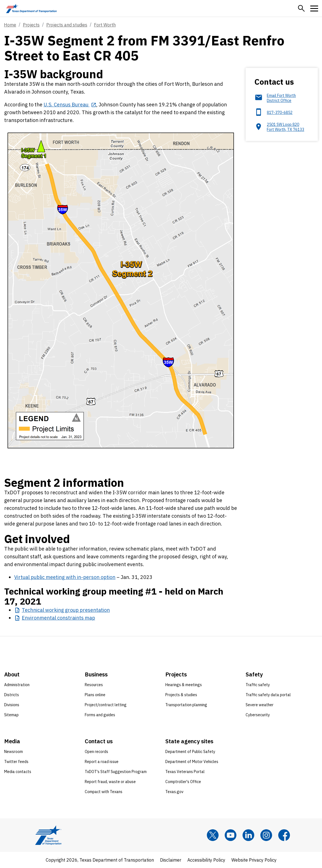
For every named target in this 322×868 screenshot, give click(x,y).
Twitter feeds (16, 762)
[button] (301, 8)
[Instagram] (266, 835)
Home (10, 25)
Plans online (95, 695)
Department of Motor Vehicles (192, 762)
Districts (12, 695)
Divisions (12, 705)
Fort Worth (105, 25)
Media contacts (18, 772)
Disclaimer (171, 860)
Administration (17, 685)
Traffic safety (258, 685)
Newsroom (14, 752)
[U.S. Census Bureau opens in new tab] (70, 105)
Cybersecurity (258, 715)
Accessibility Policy (206, 860)
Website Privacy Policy (254, 860)
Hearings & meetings (184, 685)
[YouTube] (231, 835)
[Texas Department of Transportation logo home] (31, 8)
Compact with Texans (104, 792)
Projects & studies (181, 695)
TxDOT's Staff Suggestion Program (116, 772)
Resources (94, 685)
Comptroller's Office (183, 782)
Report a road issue (102, 762)
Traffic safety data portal (268, 695)
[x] (213, 835)
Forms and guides (100, 715)
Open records (96, 752)
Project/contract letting (106, 705)
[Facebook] (284, 835)
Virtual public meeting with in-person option (65, 577)
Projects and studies (67, 25)
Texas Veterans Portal (185, 772)
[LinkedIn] (248, 835)
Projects (31, 25)
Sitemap (11, 715)
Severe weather (260, 705)
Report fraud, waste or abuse (110, 782)
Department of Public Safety (190, 752)
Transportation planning (186, 705)
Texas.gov (174, 792)
